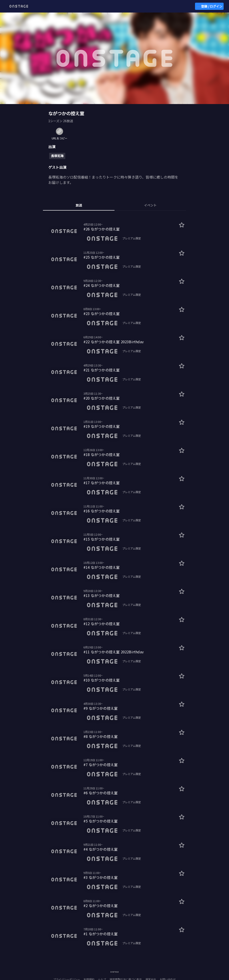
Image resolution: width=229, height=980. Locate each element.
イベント (150, 205)
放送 (79, 205)
